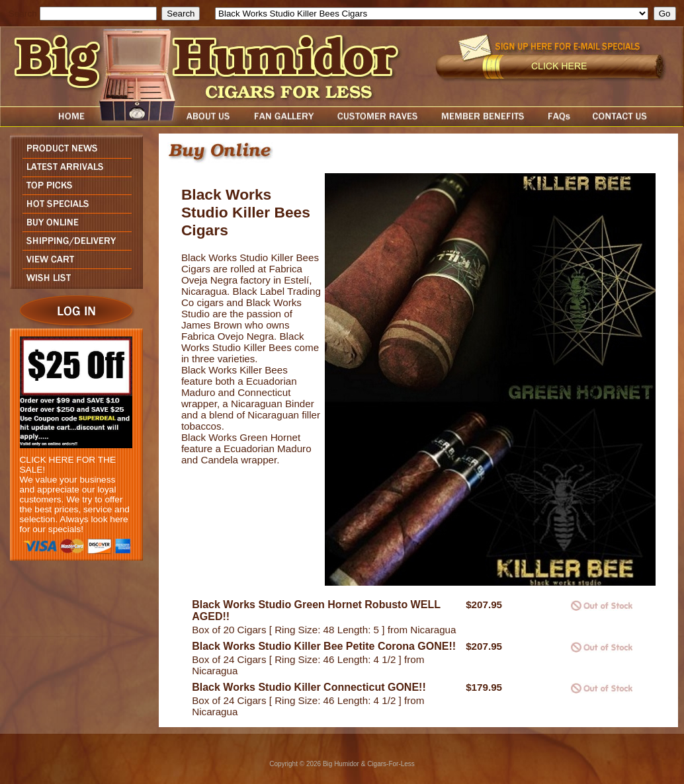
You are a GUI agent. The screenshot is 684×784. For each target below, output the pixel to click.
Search (23, 14)
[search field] (98, 14)
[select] (432, 14)
